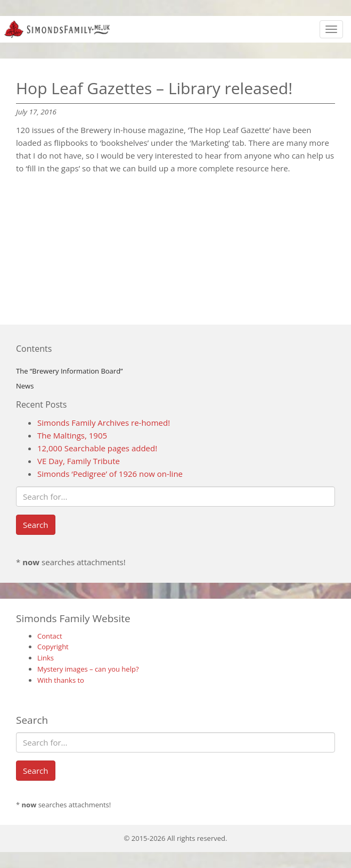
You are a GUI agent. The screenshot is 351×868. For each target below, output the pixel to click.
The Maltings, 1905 (72, 435)
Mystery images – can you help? (88, 669)
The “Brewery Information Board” (70, 371)
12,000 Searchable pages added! (97, 448)
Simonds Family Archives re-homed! (104, 423)
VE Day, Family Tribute (79, 461)
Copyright (53, 647)
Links (46, 658)
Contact (50, 636)
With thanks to (61, 680)
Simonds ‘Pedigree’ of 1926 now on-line (110, 474)
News (25, 386)
